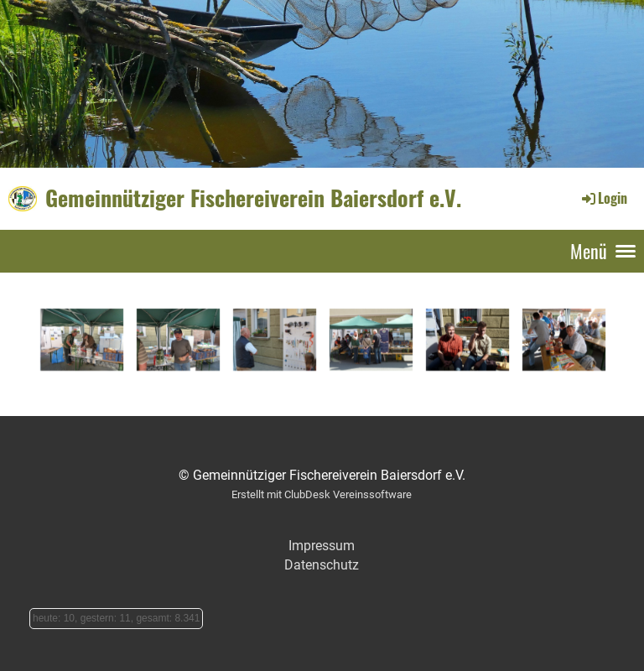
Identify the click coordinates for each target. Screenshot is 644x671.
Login (603, 198)
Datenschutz (322, 565)
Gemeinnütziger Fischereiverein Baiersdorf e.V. (253, 198)
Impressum (322, 546)
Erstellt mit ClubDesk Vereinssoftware (322, 494)
